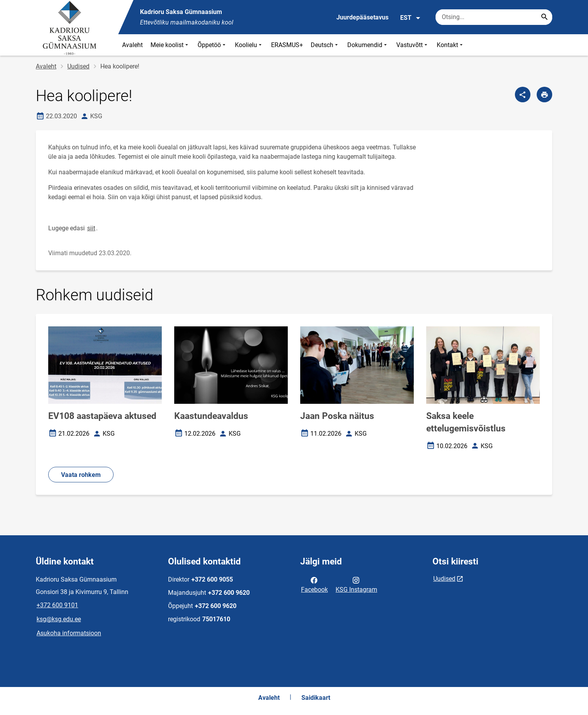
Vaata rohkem (81, 475)
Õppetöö (212, 45)
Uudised (78, 66)
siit (91, 228)
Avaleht (132, 45)
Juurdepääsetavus (362, 17)
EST (410, 18)
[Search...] (544, 17)
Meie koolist (170, 45)
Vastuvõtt (413, 45)
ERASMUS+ (287, 45)
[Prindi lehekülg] (544, 95)
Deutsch (325, 45)
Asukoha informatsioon (69, 633)
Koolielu (249, 45)
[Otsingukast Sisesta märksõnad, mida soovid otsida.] (494, 17)
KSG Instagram (356, 584)
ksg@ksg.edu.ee (59, 619)
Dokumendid (368, 45)
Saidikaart (316, 698)
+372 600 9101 (57, 605)
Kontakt (451, 45)
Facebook (314, 584)
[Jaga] (523, 95)
